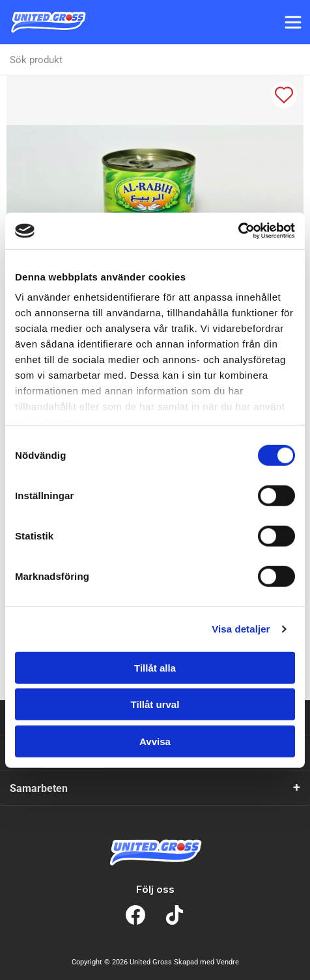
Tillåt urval (155, 704)
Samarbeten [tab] (39, 788)
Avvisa (155, 741)
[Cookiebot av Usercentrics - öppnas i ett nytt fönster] (238, 231)
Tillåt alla (155, 667)
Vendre (228, 962)
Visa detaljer (241, 629)
